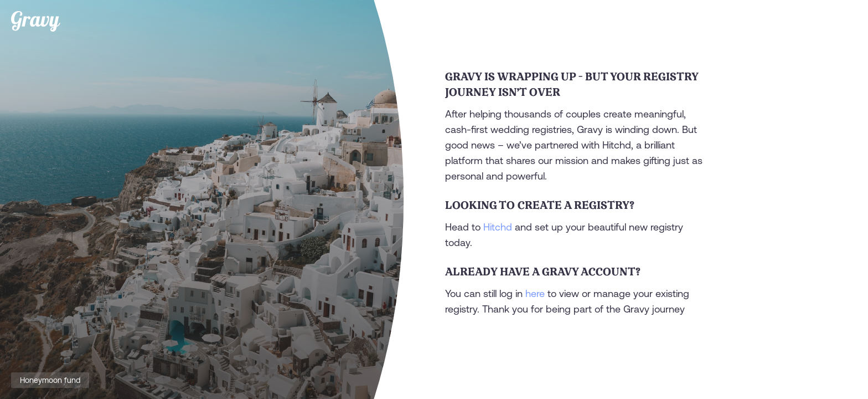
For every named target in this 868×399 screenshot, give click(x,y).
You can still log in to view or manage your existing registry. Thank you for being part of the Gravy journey (567, 301)
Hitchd (498, 227)
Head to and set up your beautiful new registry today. (564, 235)
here (535, 293)
